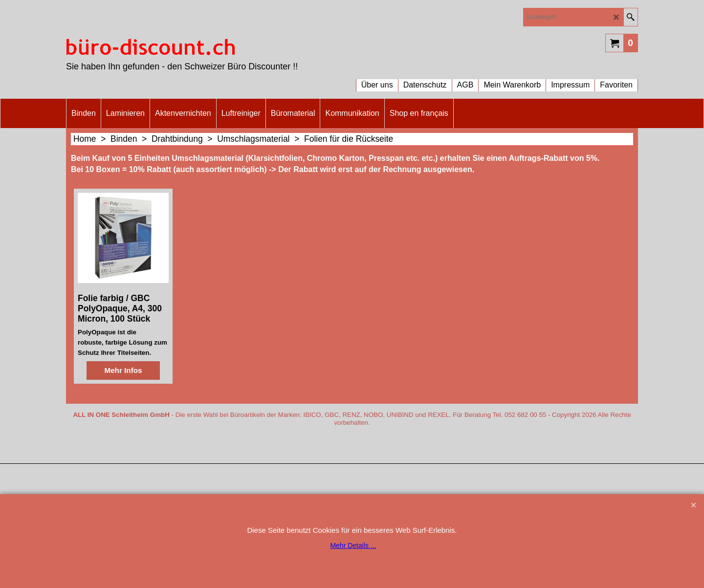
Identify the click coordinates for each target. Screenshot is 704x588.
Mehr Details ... (353, 545)
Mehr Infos (123, 413)
